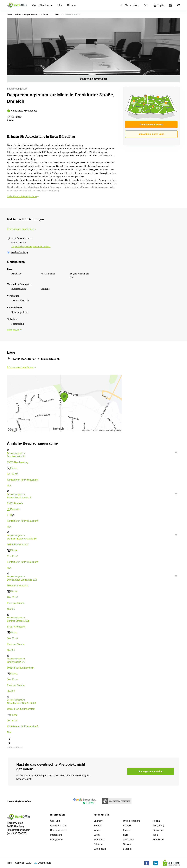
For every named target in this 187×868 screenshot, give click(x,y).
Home (9, 14)
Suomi (97, 835)
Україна (127, 849)
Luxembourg (100, 849)
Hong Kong (159, 826)
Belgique (98, 844)
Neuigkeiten (56, 840)
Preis (146, 5)
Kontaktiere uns (58, 826)
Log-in (159, 5)
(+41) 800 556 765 (17, 833)
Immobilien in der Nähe (151, 134)
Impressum (56, 835)
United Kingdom (131, 821)
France (127, 830)
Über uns (71, 5)
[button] (93, 450)
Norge (97, 830)
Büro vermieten (130, 5)
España (127, 826)
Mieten (18, 14)
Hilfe (60, 5)
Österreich (129, 840)
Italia (126, 835)
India (155, 835)
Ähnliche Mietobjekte (151, 125)
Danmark (98, 821)
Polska (156, 821)
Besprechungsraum (32, 14)
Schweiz (128, 844)
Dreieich (56, 14)
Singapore (158, 830)
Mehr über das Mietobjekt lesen (23, 196)
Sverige (97, 826)
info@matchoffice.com (19, 830)
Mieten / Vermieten (41, 5)
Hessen (46, 14)
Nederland (99, 840)
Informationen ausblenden (22, 229)
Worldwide (158, 840)
